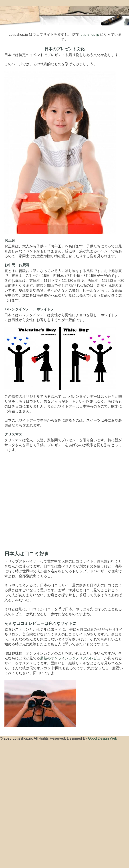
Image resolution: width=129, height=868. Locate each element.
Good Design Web (103, 738)
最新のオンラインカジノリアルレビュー (72, 658)
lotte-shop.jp (89, 35)
